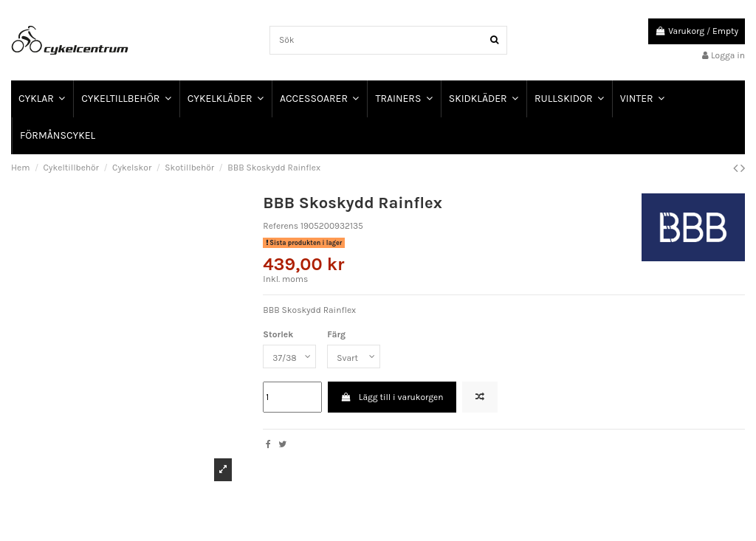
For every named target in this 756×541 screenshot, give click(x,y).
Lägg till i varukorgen (392, 397)
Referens (281, 226)
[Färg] (354, 356)
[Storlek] (289, 356)
